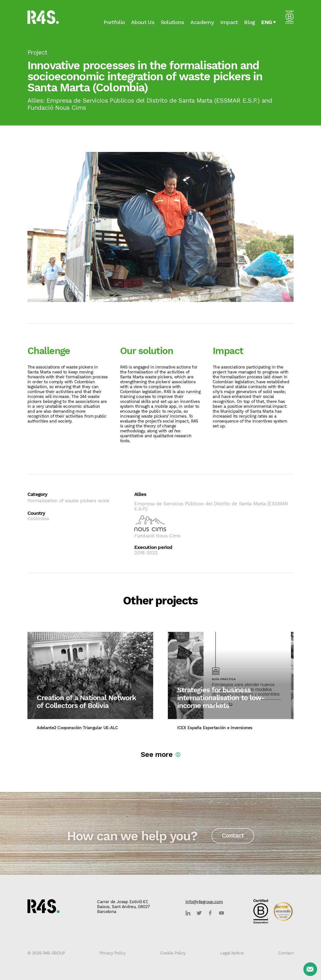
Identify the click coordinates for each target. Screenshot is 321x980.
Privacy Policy (112, 953)
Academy (202, 21)
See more (157, 755)
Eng (267, 21)
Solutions (173, 21)
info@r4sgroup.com (204, 902)
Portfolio (114, 21)
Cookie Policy (173, 953)
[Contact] (310, 969)
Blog (249, 21)
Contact (233, 838)
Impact (229, 21)
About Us (143, 21)
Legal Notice (232, 953)
